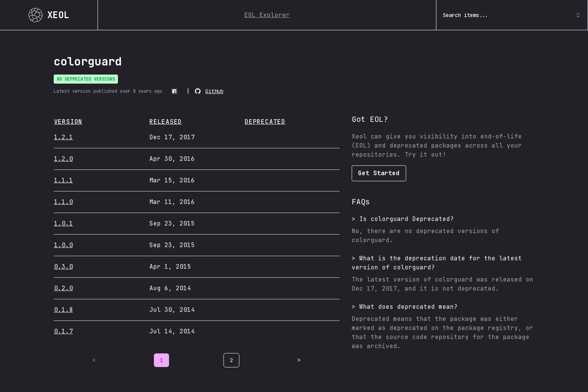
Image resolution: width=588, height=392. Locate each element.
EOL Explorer (267, 15)
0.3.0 (64, 267)
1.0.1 (64, 223)
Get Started (379, 173)
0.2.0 (64, 288)
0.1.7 (64, 331)
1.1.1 (64, 180)
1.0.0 (64, 245)
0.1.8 (64, 310)
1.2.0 (64, 159)
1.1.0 (64, 202)
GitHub (214, 91)
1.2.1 (64, 137)
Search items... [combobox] (512, 15)
